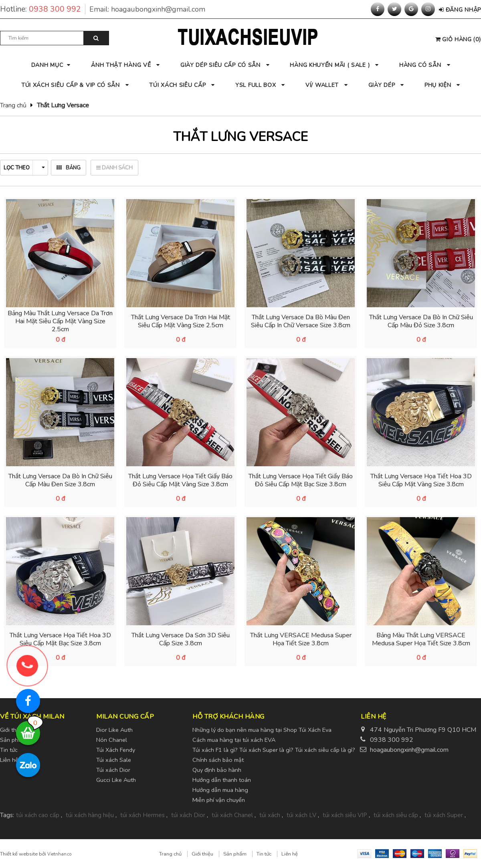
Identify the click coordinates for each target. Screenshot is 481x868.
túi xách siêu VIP (345, 815)
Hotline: (43, 9)
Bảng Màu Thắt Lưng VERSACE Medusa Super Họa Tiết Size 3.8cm (421, 639)
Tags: (7, 815)
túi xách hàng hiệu (90, 815)
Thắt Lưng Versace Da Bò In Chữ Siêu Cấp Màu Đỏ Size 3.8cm (421, 321)
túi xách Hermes (142, 815)
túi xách (270, 815)
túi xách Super (444, 815)
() (458, 39)
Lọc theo (24, 168)
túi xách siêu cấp (396, 815)
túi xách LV (301, 815)
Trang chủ (13, 105)
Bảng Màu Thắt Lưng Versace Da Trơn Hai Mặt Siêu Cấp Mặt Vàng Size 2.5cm (60, 321)
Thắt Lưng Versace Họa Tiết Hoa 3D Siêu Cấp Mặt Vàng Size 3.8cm (421, 480)
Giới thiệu (202, 854)
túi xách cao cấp (38, 815)
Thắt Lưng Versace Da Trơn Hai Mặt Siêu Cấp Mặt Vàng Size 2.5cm (181, 321)
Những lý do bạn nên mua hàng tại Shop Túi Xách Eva (262, 730)
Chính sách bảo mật (218, 760)
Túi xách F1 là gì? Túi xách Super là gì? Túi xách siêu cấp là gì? (274, 750)
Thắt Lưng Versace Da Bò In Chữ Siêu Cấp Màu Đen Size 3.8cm (60, 480)
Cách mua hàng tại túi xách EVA (234, 740)
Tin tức (264, 854)
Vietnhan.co (59, 854)
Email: (147, 9)
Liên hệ (290, 854)
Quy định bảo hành (217, 770)
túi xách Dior (188, 815)
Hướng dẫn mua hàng (220, 790)
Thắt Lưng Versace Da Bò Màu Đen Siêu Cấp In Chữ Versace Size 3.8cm (301, 321)
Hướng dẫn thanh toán (222, 780)
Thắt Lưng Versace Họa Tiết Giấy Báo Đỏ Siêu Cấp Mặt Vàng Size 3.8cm (180, 480)
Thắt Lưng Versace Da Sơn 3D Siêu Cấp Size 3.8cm (181, 639)
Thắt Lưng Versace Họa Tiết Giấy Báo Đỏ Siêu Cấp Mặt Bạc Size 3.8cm (301, 480)
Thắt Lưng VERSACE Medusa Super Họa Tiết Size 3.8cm (301, 639)
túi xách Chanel (232, 815)
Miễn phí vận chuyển (219, 800)
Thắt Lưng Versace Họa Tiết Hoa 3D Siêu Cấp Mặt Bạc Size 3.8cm (60, 639)
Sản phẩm (235, 854)
